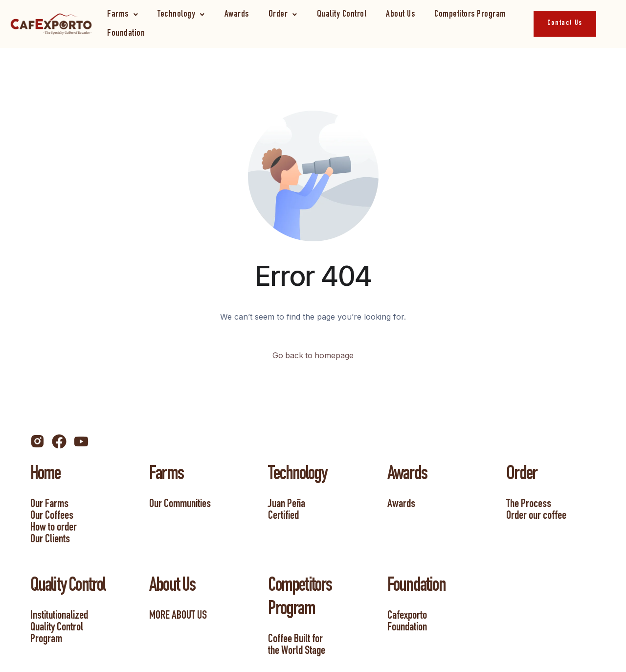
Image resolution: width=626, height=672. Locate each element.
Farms (123, 14)
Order (283, 14)
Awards (237, 14)
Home (45, 475)
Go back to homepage (313, 356)
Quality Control (342, 14)
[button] (123, 14)
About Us (400, 14)
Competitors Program (470, 14)
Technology (181, 14)
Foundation (126, 34)
